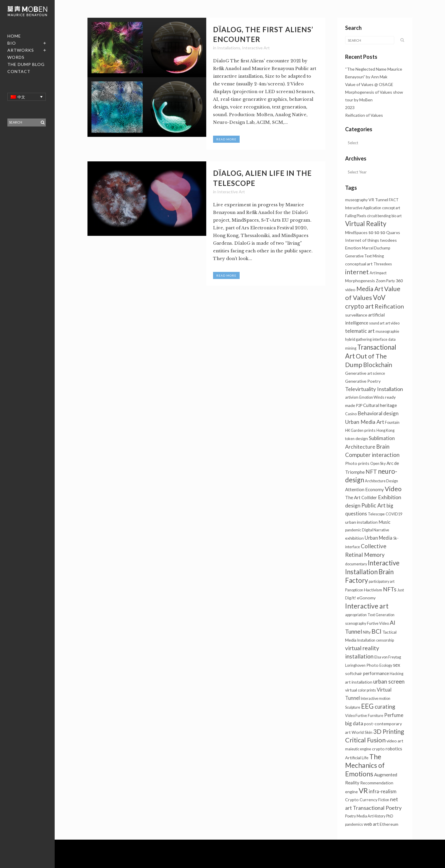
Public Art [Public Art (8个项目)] (373, 505)
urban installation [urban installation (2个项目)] (361, 522)
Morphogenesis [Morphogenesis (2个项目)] (360, 281)
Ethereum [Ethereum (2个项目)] (389, 824)
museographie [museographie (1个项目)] (387, 331)
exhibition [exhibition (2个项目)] (354, 538)
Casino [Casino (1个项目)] (351, 414)
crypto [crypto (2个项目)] (378, 749)
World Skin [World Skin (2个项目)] (362, 732)
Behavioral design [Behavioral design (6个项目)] (378, 413)
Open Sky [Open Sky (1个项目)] (378, 464)
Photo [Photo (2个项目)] (372, 665)
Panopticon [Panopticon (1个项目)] (354, 590)
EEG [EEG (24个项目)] (367, 706)
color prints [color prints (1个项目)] (367, 690)
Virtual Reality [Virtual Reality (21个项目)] (366, 224)
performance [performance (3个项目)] (376, 673)
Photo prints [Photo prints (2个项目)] (357, 463)
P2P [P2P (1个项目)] (359, 406)
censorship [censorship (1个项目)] (385, 640)
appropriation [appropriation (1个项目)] (356, 615)
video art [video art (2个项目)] (395, 741)
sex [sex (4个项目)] (397, 665)
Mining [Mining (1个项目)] (378, 256)
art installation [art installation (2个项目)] (359, 682)
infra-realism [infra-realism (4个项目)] (383, 791)
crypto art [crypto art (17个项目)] (359, 306)
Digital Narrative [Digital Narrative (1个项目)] (376, 530)
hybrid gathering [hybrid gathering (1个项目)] (358, 339)
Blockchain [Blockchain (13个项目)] (378, 365)
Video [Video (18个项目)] (393, 489)
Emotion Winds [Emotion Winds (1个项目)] (372, 397)
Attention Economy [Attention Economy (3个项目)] (364, 489)
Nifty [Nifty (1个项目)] (367, 632)
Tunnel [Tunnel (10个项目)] (354, 631)
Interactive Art (256, 48)
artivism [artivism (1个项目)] (352, 397)
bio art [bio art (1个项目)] (397, 216)
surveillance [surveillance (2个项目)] (356, 315)
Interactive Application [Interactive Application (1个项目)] (363, 208)
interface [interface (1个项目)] (380, 339)
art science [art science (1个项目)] (376, 373)
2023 (350, 107)
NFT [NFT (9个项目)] (371, 472)
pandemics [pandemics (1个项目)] (354, 824)
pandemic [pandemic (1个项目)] (353, 530)
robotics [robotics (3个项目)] (394, 749)
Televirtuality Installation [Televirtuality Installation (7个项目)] (374, 389)
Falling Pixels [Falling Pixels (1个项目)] (356, 216)
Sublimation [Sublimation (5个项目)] (382, 438)
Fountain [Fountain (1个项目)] (392, 422)
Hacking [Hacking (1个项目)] (397, 674)
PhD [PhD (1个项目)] (390, 816)
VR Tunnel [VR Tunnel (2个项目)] (378, 200)
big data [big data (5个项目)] (354, 723)
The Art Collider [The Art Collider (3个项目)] (361, 497)
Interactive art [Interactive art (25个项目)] (367, 606)
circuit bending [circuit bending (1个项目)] (379, 216)
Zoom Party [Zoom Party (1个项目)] (385, 281)
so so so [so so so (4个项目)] (377, 232)
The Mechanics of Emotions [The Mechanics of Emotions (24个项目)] (365, 765)
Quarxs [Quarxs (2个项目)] (393, 232)
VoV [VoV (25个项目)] (379, 297)
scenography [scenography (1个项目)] (356, 623)
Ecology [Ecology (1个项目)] (386, 665)
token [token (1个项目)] (350, 439)
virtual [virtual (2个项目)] (351, 690)
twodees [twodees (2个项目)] (388, 240)
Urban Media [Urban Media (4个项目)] (379, 538)
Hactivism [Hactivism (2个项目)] (373, 590)
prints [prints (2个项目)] (370, 430)
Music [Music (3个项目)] (384, 522)
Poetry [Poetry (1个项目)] (350, 816)
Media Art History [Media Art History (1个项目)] (371, 816)
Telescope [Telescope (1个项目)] (376, 514)
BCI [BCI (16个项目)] (376, 631)
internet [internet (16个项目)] (357, 272)
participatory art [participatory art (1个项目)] (382, 581)
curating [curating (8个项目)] (385, 707)
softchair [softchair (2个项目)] (354, 673)
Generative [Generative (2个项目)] (356, 373)
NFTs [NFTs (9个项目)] (390, 589)
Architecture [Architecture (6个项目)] (360, 447)
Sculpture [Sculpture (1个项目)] (353, 707)
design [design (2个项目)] (362, 438)
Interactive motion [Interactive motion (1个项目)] (376, 699)
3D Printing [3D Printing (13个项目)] (389, 731)
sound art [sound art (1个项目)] (377, 323)
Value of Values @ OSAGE (369, 84)
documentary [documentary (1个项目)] (356, 564)
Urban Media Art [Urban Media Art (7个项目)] (365, 422)
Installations (229, 48)
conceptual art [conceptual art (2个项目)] (359, 264)
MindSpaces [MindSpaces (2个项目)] (356, 232)
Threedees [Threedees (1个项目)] (383, 264)
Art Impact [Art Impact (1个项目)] (378, 273)
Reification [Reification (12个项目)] (389, 306)
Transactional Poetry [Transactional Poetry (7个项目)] (377, 808)
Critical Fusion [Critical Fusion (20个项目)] (365, 740)
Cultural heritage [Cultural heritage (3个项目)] (380, 405)
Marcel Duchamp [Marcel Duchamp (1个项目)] (376, 248)
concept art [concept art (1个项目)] (391, 208)
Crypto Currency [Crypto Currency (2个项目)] (361, 800)
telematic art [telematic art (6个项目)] (360, 331)
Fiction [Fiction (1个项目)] (384, 800)
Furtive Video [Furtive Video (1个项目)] (378, 623)
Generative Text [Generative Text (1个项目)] (358, 256)
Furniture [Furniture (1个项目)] (376, 716)
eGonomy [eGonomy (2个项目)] (366, 598)
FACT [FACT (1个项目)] (394, 200)
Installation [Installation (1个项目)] (366, 640)
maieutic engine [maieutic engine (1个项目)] (358, 749)
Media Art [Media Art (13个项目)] (370, 289)
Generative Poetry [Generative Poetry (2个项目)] (363, 381)
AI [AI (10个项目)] (393, 623)
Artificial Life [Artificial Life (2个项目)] (357, 758)
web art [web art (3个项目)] (371, 824)
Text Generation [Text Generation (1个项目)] (381, 615)
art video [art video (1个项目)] (392, 323)
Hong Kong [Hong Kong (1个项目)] (385, 430)
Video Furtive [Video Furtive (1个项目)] (356, 716)
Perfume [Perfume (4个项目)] (394, 715)
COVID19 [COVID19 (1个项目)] (394, 514)
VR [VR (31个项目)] (363, 791)
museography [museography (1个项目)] (356, 200)
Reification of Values (364, 115)
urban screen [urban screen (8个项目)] (389, 682)
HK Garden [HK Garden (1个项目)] (354, 430)
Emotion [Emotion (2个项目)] (353, 248)
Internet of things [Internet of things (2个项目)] (362, 240)
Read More (226, 139)
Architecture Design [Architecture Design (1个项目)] (381, 481)
